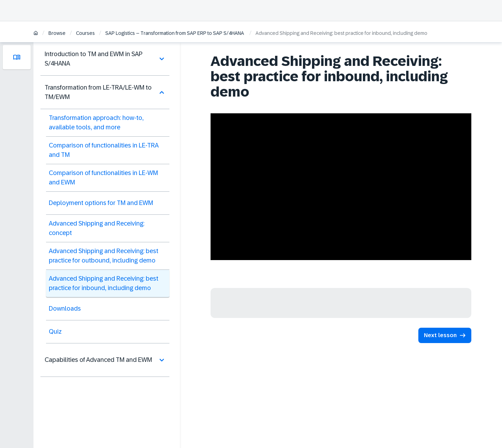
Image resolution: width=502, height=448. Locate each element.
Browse (57, 33)
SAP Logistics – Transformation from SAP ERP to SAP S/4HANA (175, 33)
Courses (85, 33)
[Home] (36, 34)
